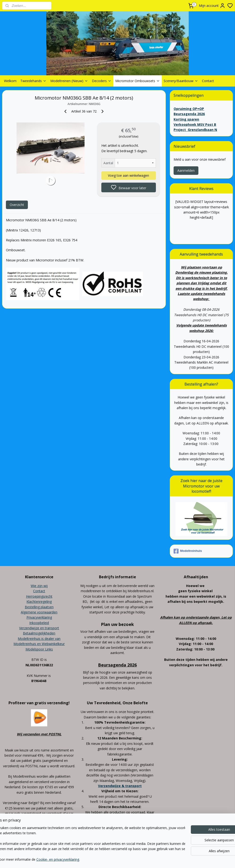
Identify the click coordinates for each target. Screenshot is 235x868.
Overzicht (17, 205)
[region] (86, 844)
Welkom (10, 81)
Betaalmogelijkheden (39, 633)
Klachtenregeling (39, 602)
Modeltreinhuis (188, 551)
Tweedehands (33, 81)
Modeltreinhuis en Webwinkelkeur (39, 644)
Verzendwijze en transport (39, 628)
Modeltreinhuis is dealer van (39, 639)
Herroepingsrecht (39, 596)
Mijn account (212, 6)
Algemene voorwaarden (39, 612)
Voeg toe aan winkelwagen (128, 175)
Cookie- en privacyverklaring (76, 860)
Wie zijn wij (39, 586)
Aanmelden (186, 170)
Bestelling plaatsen (39, 607)
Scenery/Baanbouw (181, 81)
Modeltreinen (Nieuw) (69, 81)
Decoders (102, 81)
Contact (208, 81)
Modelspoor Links (39, 649)
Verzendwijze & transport (120, 786)
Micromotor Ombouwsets (138, 81)
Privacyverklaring (39, 617)
